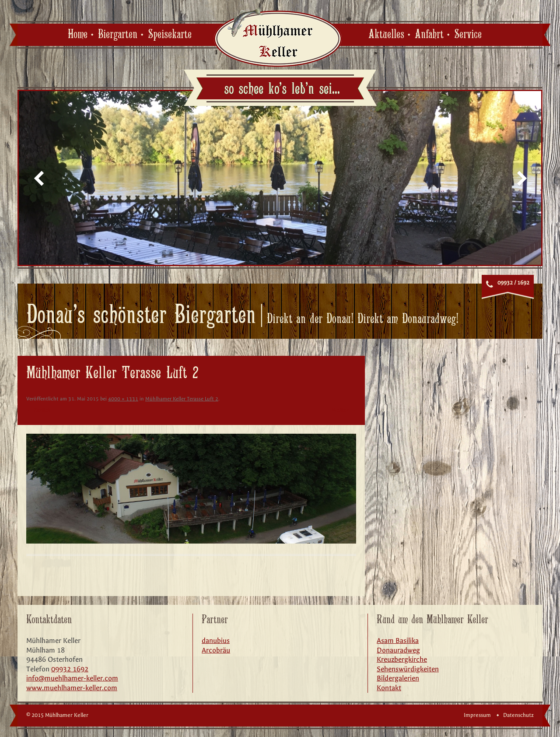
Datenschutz (518, 715)
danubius (216, 640)
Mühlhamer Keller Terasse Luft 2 (182, 399)
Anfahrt (429, 35)
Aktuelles (386, 35)
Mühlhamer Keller (278, 37)
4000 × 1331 (123, 399)
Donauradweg (398, 650)
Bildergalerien (398, 678)
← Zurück (38, 410)
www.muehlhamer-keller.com (72, 688)
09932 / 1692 (513, 283)
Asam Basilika (398, 640)
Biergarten (118, 35)
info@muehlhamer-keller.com (72, 678)
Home (78, 35)
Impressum (477, 715)
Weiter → (344, 410)
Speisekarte (170, 35)
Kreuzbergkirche (402, 659)
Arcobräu (216, 650)
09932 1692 (70, 669)
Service (468, 35)
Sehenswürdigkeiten (408, 669)
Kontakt (389, 688)
